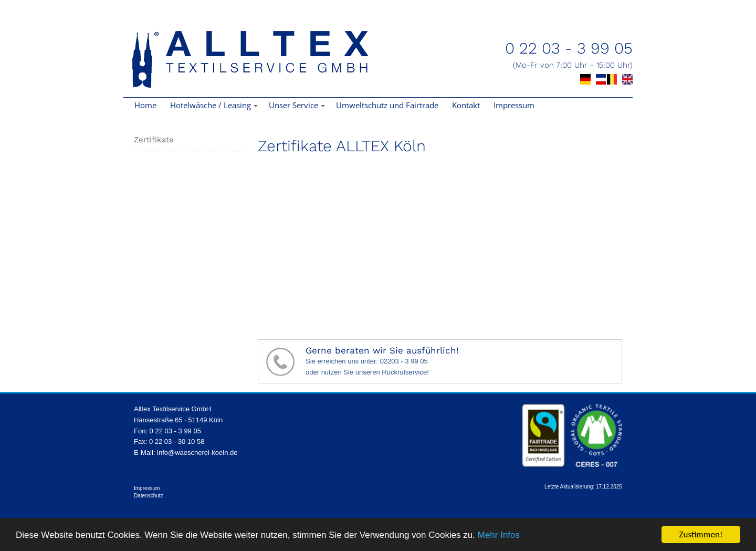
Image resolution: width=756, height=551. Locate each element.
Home (145, 105)
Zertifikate (154, 140)
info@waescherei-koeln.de (197, 453)
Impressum (514, 105)
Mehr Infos (499, 535)
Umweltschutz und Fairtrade (387, 105)
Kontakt (466, 105)
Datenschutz (149, 496)
